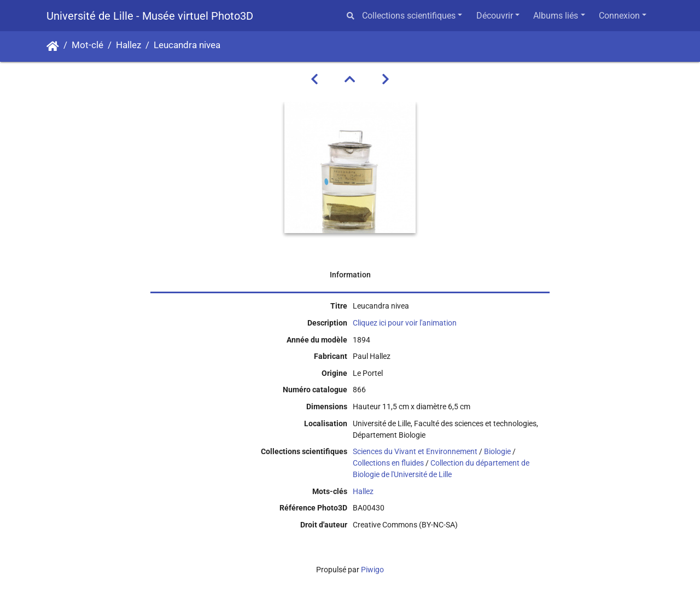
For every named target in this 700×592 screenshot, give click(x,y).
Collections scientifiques (409, 16)
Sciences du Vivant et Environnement (415, 451)
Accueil (53, 47)
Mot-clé (87, 45)
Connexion (619, 16)
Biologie (497, 451)
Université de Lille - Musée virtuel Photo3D (150, 16)
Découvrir (495, 16)
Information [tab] (350, 275)
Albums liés (556, 16)
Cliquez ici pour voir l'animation (405, 323)
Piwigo (372, 570)
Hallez (129, 45)
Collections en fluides (388, 463)
